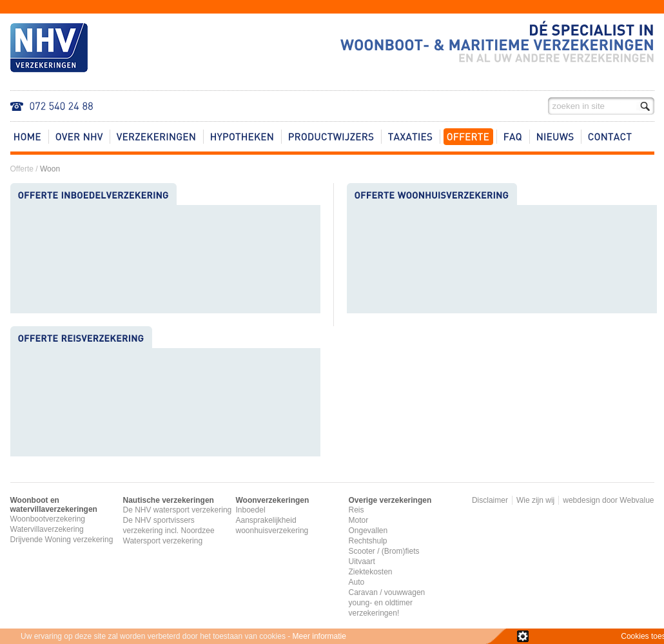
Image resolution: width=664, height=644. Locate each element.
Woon (50, 169)
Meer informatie (319, 636)
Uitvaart (362, 561)
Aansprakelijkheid (266, 520)
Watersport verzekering (163, 541)
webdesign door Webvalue (608, 500)
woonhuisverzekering (272, 531)
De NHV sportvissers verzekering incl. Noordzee (169, 525)
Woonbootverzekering (48, 519)
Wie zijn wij (535, 500)
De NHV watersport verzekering (178, 510)
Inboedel (251, 510)
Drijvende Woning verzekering (62, 540)
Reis (356, 510)
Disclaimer (490, 500)
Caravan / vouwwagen (387, 592)
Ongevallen (368, 531)
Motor (359, 520)
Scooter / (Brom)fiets (384, 551)
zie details (523, 636)
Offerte (22, 169)
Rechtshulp (368, 541)
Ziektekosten (371, 572)
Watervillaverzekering (47, 529)
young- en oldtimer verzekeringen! (381, 608)
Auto (357, 582)
